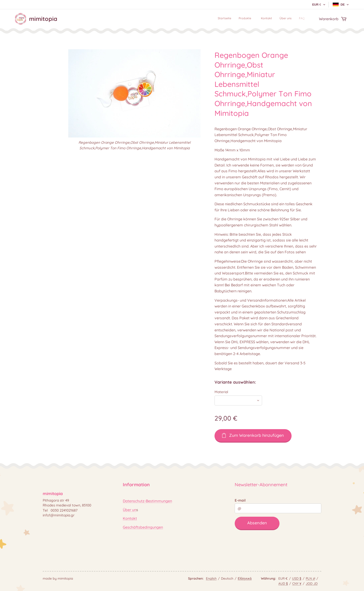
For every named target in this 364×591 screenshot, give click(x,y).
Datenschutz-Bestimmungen (147, 501)
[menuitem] (274, 19)
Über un (130, 510)
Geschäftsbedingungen (143, 527)
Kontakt (130, 518)
